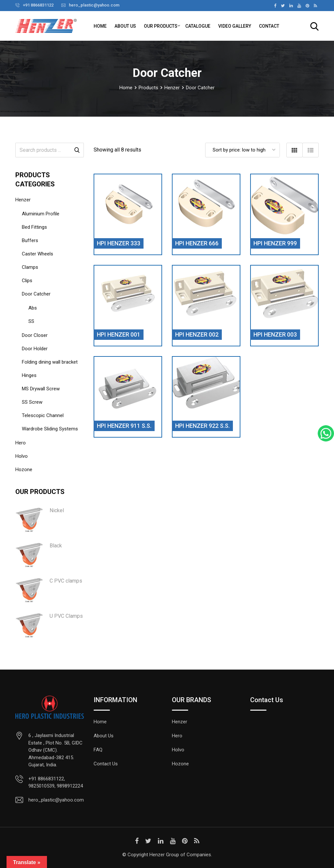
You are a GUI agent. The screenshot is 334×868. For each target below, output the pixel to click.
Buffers (30, 240)
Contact (269, 26)
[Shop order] (243, 150)
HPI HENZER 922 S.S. (202, 426)
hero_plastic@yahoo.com (94, 5)
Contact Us (106, 764)
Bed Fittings (34, 227)
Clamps (30, 267)
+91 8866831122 (38, 5)
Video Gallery (235, 26)
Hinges (29, 375)
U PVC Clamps (66, 616)
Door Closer (35, 335)
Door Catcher (36, 294)
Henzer (23, 200)
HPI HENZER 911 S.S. (124, 426)
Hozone (24, 470)
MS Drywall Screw (41, 389)
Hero (21, 443)
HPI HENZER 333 (119, 243)
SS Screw (32, 402)
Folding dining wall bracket (50, 362)
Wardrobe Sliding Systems (50, 429)
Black (56, 546)
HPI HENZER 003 (275, 334)
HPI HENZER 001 (119, 334)
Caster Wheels (38, 254)
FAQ (98, 750)
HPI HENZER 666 (197, 243)
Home (100, 26)
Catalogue (198, 26)
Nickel (57, 510)
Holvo (22, 456)
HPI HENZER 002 (197, 334)
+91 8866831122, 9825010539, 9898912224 (56, 782)
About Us (125, 26)
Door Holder (35, 349)
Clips (27, 281)
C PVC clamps (66, 581)
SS (31, 321)
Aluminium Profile (41, 214)
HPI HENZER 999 (275, 243)
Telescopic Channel (43, 415)
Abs (33, 308)
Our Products (161, 26)
